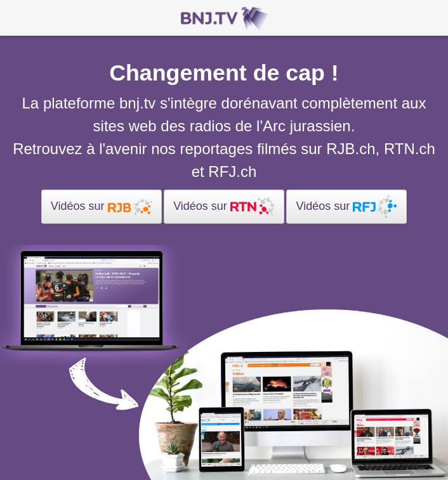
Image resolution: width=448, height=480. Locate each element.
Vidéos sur (102, 207)
